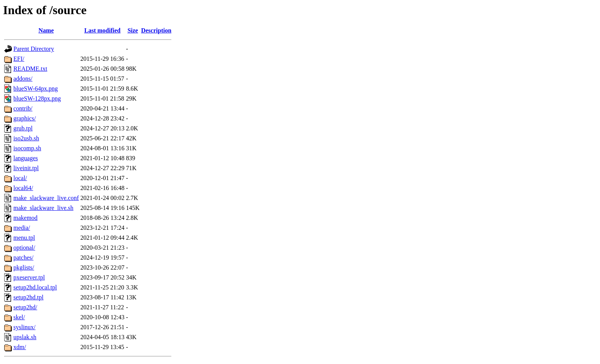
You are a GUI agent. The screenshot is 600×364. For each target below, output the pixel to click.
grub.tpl (23, 128)
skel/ (19, 317)
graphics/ (25, 118)
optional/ (24, 248)
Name (46, 30)
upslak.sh (25, 337)
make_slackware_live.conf (46, 198)
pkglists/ (24, 267)
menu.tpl (24, 238)
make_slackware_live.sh (43, 208)
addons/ (23, 79)
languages (26, 158)
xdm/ (20, 347)
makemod (25, 218)
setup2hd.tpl (29, 297)
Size (133, 30)
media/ (22, 228)
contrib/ (23, 108)
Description (156, 30)
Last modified (102, 30)
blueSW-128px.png (37, 98)
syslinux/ (24, 327)
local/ (20, 178)
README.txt (30, 69)
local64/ (23, 188)
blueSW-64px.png (36, 89)
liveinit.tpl (26, 168)
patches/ (23, 258)
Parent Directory (34, 49)
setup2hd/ (25, 307)
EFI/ (19, 59)
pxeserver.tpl (29, 277)
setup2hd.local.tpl (35, 287)
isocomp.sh (27, 148)
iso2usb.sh (26, 138)
